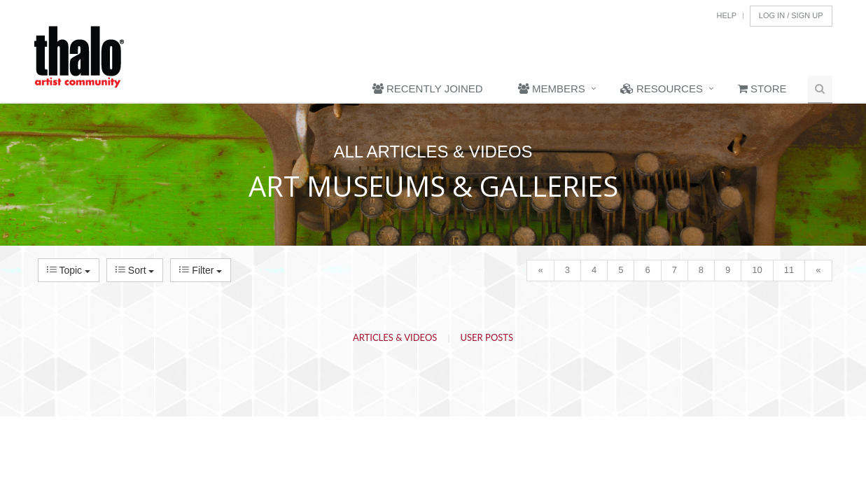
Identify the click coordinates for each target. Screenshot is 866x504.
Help (726, 15)
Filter (201, 270)
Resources (662, 89)
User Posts (487, 337)
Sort (135, 270)
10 (757, 270)
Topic (69, 270)
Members (552, 89)
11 (789, 270)
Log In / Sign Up (791, 15)
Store (762, 89)
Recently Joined (428, 89)
